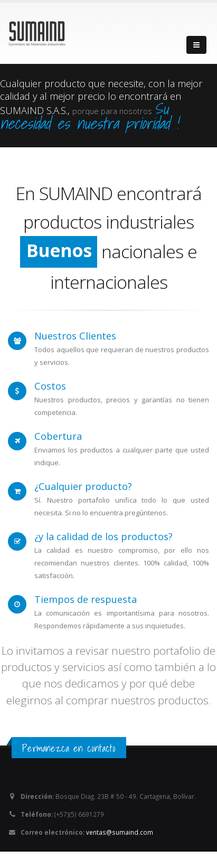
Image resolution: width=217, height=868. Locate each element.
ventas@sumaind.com (120, 832)
